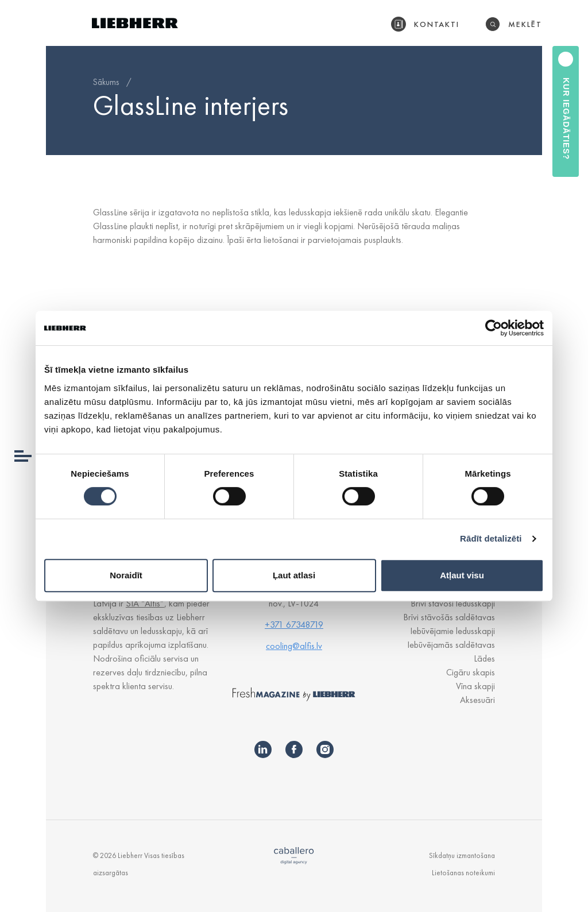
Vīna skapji (475, 686)
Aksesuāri (477, 700)
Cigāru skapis (471, 672)
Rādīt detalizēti (491, 538)
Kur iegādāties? (566, 119)
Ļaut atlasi (294, 575)
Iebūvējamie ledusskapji (452, 631)
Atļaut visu (462, 575)
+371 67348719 (294, 625)
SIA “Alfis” (145, 603)
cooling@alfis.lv (294, 646)
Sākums (106, 82)
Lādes (484, 658)
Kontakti (437, 24)
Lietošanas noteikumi (463, 873)
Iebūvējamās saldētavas (451, 645)
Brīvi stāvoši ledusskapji (453, 603)
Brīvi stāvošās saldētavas (449, 617)
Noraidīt (126, 575)
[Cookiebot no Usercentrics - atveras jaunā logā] (494, 328)
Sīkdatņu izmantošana (462, 855)
